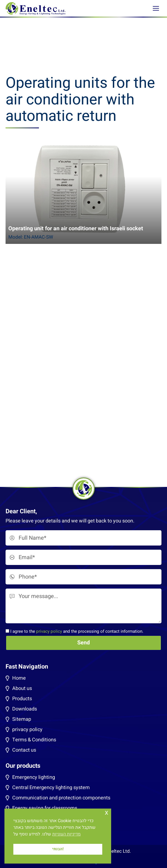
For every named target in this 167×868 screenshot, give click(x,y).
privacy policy (49, 631)
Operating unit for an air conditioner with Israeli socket (76, 228)
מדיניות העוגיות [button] (66, 834)
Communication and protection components (61, 798)
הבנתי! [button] (58, 849)
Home (19, 678)
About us (22, 688)
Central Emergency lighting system (51, 788)
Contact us (24, 750)
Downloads (25, 709)
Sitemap (22, 719)
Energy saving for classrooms (45, 808)
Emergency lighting (34, 777)
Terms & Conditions (34, 740)
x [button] (107, 813)
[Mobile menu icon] (156, 8)
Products (22, 699)
